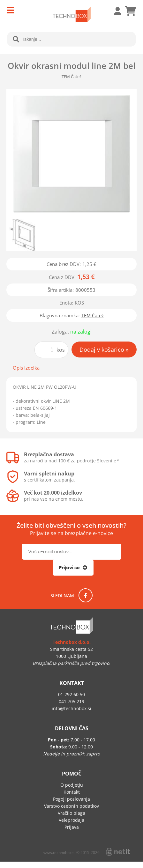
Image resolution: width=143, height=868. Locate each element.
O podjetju (72, 785)
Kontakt (72, 792)
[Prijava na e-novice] (73, 568)
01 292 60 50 (71, 694)
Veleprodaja (71, 820)
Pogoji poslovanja (71, 799)
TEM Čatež (93, 315)
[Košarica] (130, 11)
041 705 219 (71, 701)
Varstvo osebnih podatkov (71, 806)
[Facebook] (86, 595)
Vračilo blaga (71, 813)
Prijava (114, 11)
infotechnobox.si (71, 708)
